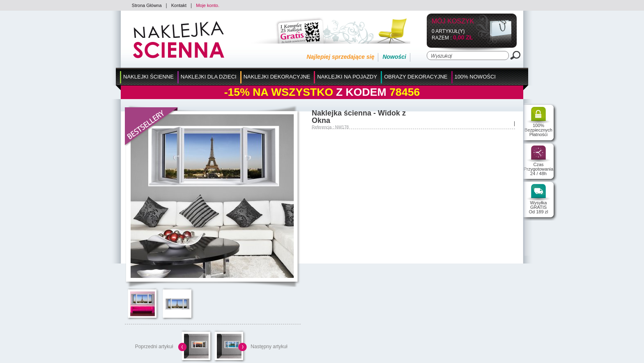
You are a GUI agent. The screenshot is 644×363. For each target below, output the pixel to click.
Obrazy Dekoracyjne (416, 77)
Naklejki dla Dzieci (209, 77)
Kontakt (179, 5)
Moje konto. (208, 5)
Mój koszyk (453, 22)
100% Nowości (475, 77)
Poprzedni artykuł (154, 347)
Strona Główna (147, 5)
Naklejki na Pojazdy (347, 77)
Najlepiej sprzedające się (340, 57)
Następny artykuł (269, 347)
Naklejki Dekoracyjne (277, 77)
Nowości (394, 57)
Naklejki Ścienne (148, 77)
